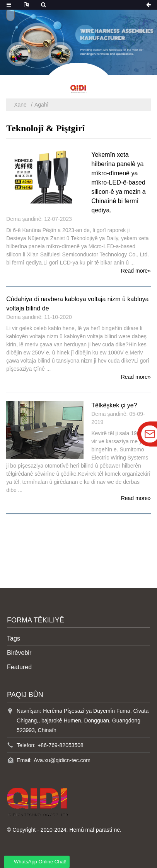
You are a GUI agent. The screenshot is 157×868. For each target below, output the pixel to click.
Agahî (42, 105)
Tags (14, 638)
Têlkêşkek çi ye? (114, 405)
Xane (20, 105)
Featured (19, 667)
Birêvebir (19, 653)
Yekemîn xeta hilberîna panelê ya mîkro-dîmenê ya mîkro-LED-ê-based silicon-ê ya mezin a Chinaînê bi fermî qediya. (119, 182)
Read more (136, 271)
